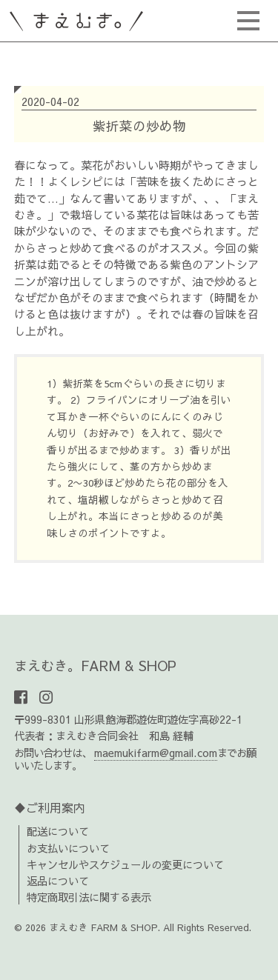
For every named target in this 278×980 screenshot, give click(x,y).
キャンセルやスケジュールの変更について (125, 864)
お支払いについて (68, 848)
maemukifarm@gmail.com (156, 753)
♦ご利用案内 (50, 807)
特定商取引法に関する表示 (89, 897)
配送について (58, 831)
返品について (58, 881)
